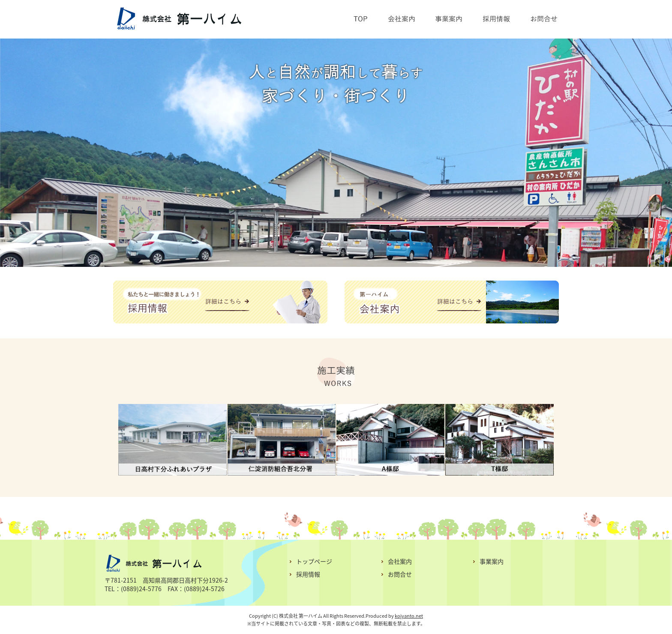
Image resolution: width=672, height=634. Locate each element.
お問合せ (400, 574)
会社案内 (400, 561)
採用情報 (308, 574)
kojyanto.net (409, 616)
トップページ (314, 561)
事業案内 (492, 561)
